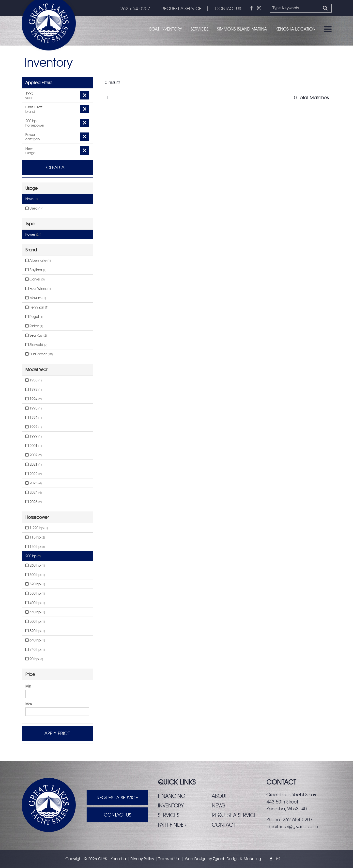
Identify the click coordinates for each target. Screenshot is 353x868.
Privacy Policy (142, 859)
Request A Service (117, 798)
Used (34, 208)
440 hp (35, 612)
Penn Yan (37, 307)
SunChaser (39, 354)
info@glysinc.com (299, 826)
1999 (33, 436)
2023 (33, 483)
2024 (33, 492)
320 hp (35, 584)
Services (200, 29)
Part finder (172, 825)
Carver (35, 279)
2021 (33, 464)
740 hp (35, 650)
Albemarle (38, 261)
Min (28, 686)
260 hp (35, 565)
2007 (33, 455)
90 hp (34, 659)
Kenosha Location (296, 29)
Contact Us (117, 815)
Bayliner (36, 270)
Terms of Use (169, 859)
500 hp (35, 622)
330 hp (35, 593)
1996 (33, 418)
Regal (34, 317)
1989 (33, 390)
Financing (172, 796)
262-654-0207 (135, 8)
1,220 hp (37, 528)
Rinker (34, 326)
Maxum (36, 298)
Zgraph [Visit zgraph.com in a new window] (219, 859)
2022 (33, 474)
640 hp (35, 640)
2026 (33, 502)
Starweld (36, 345)
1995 (33, 408)
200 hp (33, 556)
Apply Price (57, 733)
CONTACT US (228, 8)
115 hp (35, 537)
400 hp (35, 603)
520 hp (35, 631)
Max (29, 704)
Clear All (57, 167)
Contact (223, 825)
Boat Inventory (166, 29)
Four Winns (38, 289)
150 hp (35, 547)
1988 (33, 380)
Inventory (171, 805)
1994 (33, 399)
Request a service (234, 815)
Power (33, 234)
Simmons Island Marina (242, 29)
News (218, 805)
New (32, 199)
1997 (33, 427)
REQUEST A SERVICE (181, 8)
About (219, 796)
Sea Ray (36, 335)
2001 (33, 446)
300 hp (35, 575)
